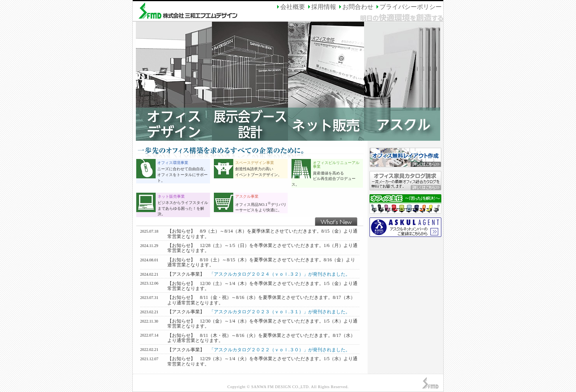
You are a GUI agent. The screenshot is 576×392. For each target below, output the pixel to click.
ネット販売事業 (171, 196)
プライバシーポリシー (408, 7)
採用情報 (321, 7)
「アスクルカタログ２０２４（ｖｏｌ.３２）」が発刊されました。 (280, 274)
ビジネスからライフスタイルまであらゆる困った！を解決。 (183, 208)
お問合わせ (356, 7)
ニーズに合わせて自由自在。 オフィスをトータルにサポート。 (182, 174)
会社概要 (290, 7)
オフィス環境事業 (173, 163)
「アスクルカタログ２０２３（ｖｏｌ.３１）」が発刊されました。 (280, 312)
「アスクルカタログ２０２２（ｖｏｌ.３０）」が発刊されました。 (280, 350)
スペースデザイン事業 (255, 163)
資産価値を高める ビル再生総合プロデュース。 (324, 179)
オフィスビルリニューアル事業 (336, 165)
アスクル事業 (247, 196)
